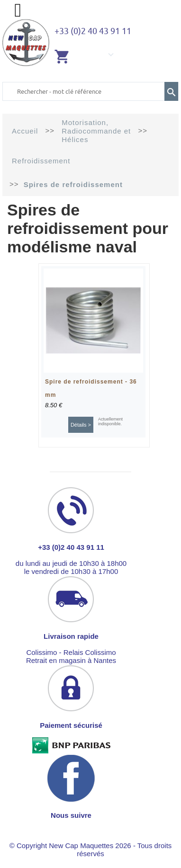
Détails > (81, 425)
